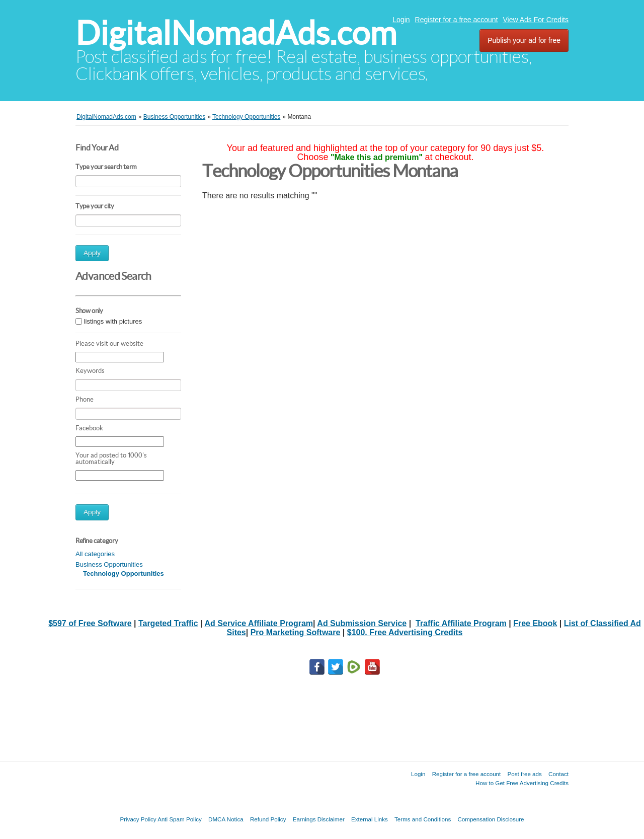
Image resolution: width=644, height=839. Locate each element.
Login (401, 20)
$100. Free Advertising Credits (405, 632)
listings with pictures (113, 321)
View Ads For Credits (536, 20)
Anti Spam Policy (180, 819)
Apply (92, 253)
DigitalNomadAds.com (236, 33)
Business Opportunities (109, 564)
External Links (370, 819)
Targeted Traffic (168, 623)
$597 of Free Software (90, 623)
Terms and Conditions (423, 819)
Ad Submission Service (362, 623)
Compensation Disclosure (491, 819)
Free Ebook (535, 623)
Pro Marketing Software (296, 632)
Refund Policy (268, 819)
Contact (558, 774)
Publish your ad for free (524, 40)
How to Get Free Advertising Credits (522, 783)
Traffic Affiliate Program (461, 623)
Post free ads (524, 774)
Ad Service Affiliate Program (259, 623)
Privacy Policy (138, 819)
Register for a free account (457, 20)
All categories (95, 554)
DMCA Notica (226, 819)
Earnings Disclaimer (319, 819)
